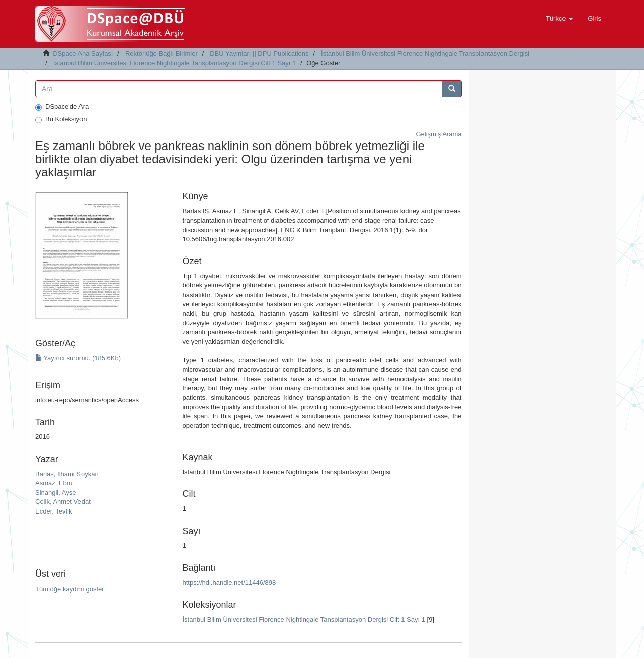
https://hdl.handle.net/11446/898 (229, 583)
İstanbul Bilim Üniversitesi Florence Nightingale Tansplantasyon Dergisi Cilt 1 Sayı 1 (175, 63)
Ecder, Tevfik (54, 511)
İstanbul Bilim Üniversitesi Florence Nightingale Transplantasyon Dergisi (425, 54)
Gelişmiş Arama (438, 134)
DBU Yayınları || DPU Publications (259, 54)
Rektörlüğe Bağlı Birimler (162, 54)
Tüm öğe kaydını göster (70, 589)
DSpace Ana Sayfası (83, 54)
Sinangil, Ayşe (56, 493)
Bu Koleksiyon (61, 119)
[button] (559, 19)
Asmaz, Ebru (54, 483)
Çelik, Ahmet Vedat (63, 502)
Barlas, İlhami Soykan (67, 474)
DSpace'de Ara (62, 107)
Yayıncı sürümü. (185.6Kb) (78, 358)
